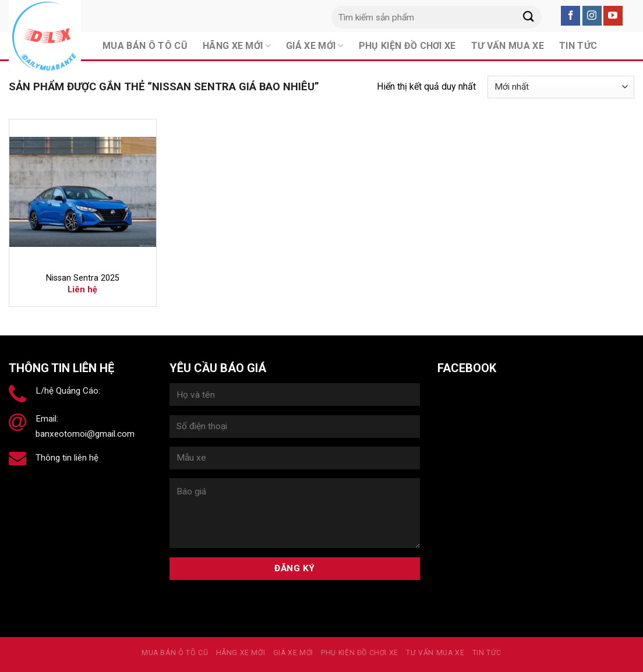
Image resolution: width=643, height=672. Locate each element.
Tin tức (487, 653)
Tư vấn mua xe (435, 653)
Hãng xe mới (241, 653)
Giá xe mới (293, 653)
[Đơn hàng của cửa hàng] (561, 87)
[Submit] (529, 17)
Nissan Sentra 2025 (83, 278)
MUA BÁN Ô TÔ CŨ (175, 653)
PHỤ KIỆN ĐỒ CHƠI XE (360, 653)
